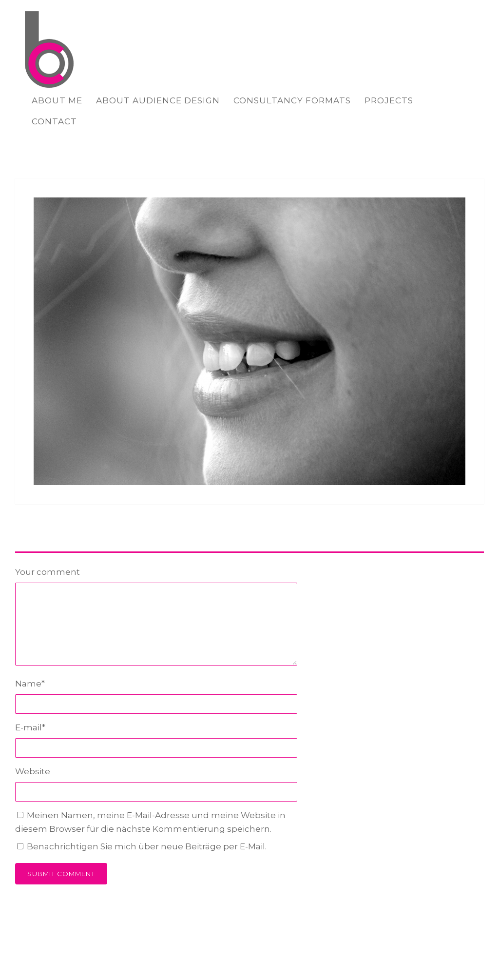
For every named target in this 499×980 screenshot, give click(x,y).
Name (30, 684)
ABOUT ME (57, 100)
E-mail (30, 727)
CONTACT (54, 121)
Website (33, 771)
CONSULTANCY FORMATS (292, 100)
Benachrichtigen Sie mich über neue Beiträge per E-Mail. (147, 846)
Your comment (48, 572)
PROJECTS (389, 100)
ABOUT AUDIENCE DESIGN (158, 100)
